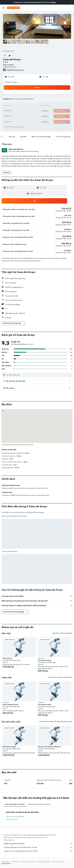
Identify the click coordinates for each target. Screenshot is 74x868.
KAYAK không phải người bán (38, 844)
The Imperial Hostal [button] (44, 660)
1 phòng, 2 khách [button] (11, 82)
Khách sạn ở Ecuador (44, 862)
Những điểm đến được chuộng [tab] (39, 804)
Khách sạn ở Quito (12, 819)
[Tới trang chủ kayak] (14, 8)
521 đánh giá (19, 70)
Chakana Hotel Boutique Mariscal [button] (49, 747)
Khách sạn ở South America (28, 862)
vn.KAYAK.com (6, 862)
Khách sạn (15, 862)
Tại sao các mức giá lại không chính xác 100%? (38, 851)
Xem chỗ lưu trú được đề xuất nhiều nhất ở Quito (56, 721)
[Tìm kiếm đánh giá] (39, 375)
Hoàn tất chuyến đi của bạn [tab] (15, 804)
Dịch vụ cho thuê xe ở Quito (15, 816)
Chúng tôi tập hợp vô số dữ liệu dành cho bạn (38, 847)
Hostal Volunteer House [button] (10, 704)
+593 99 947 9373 (10, 67)
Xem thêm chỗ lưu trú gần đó (62, 633)
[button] (72, 2)
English (53, 2)
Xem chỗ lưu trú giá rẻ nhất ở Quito (60, 677)
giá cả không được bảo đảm (39, 837)
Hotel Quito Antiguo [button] (9, 747)
